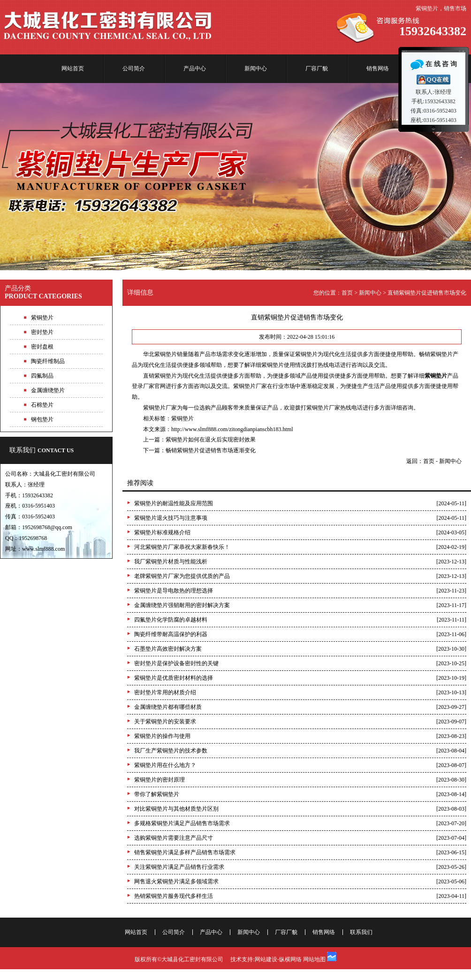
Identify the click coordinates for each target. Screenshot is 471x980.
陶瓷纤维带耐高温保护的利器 (171, 634)
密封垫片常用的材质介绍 (165, 692)
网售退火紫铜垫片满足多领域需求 (176, 881)
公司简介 (134, 68)
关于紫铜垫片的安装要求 (165, 722)
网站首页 (73, 68)
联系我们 (42, 450)
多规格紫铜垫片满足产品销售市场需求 (182, 823)
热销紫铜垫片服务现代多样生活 (174, 896)
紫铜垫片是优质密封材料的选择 (174, 678)
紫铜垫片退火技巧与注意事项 (171, 518)
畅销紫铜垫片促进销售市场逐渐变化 (211, 450)
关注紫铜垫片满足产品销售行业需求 (179, 867)
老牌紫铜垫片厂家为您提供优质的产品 (182, 576)
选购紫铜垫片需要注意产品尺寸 (174, 838)
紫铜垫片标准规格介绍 (162, 532)
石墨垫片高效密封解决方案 (168, 649)
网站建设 (266, 959)
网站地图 (314, 959)
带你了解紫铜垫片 (157, 794)
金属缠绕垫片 (48, 390)
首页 (347, 293)
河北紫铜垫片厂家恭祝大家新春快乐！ (182, 547)
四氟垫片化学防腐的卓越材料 (171, 620)
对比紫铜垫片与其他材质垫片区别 (176, 809)
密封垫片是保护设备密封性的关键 (176, 663)
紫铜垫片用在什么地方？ (165, 765)
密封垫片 (42, 332)
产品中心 (195, 68)
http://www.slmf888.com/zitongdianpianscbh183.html (232, 429)
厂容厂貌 (317, 68)
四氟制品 (42, 376)
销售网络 (378, 68)
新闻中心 (256, 68)
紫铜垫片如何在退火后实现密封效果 (211, 440)
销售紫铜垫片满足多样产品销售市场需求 (185, 852)
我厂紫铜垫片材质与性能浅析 (171, 562)
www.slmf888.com (43, 549)
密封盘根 (42, 347)
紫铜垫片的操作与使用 (162, 736)
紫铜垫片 (182, 418)
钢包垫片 (42, 419)
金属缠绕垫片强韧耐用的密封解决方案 (182, 605)
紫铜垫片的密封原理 (160, 780)
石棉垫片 (42, 405)
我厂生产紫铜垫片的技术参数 (171, 751)
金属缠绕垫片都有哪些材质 (168, 707)
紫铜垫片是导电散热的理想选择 (174, 591)
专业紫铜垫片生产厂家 (235, 177)
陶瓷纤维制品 (48, 361)
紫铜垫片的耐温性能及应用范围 (174, 503)
